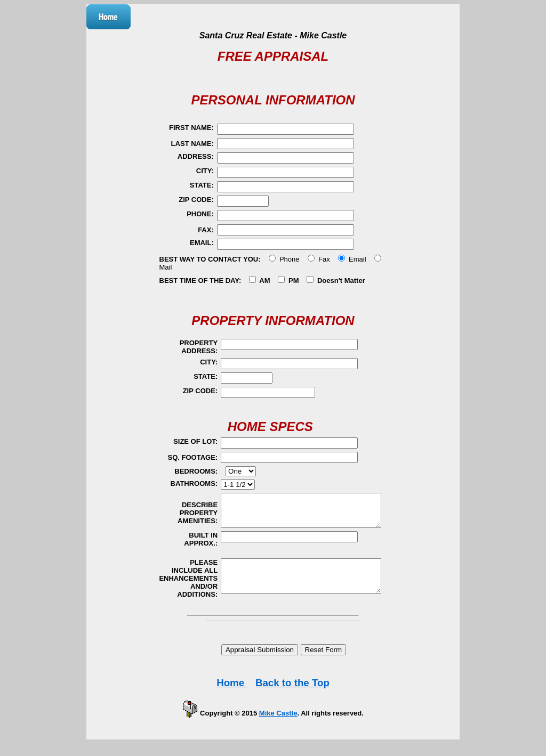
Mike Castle (278, 721)
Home (232, 691)
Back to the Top (292, 691)
